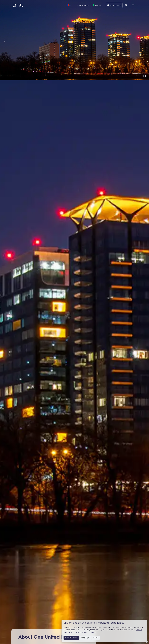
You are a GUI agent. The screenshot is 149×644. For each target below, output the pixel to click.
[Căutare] (126, 5)
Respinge (85, 638)
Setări (96, 638)
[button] (145, 76)
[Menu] (133, 5)
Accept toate (71, 638)
